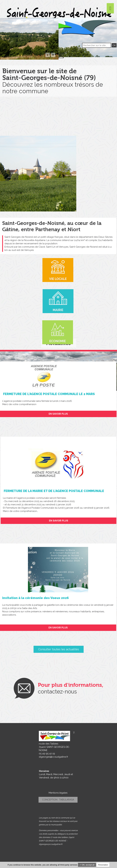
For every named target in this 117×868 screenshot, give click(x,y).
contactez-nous (57, 692)
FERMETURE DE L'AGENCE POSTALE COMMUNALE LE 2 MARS (49, 394)
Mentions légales (58, 793)
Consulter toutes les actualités (59, 649)
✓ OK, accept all (87, 865)
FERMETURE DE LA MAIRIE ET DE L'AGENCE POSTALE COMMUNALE (54, 491)
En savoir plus (58, 414)
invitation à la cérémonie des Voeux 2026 (35, 598)
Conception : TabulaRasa (58, 800)
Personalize (103, 865)
